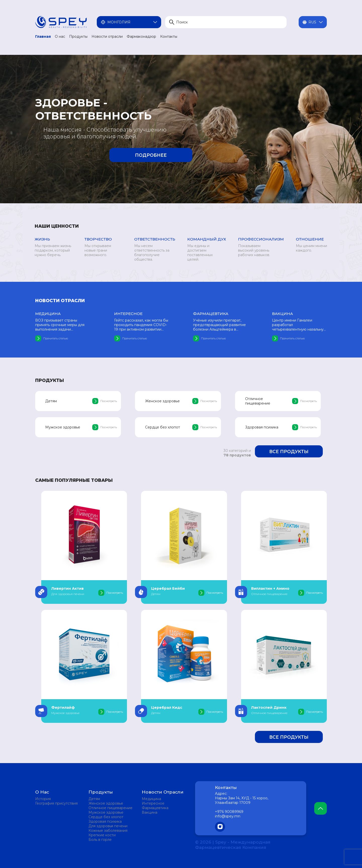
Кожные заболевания (108, 831)
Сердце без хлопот (106, 817)
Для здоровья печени (108, 826)
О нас (60, 36)
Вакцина (150, 812)
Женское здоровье (106, 803)
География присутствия (56, 803)
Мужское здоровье (106, 812)
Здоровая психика (105, 821)
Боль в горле (100, 840)
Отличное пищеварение (110, 808)
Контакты (169, 36)
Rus (313, 22)
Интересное (153, 803)
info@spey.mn (228, 816)
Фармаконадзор (141, 36)
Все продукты (289, 451)
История (43, 799)
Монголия (129, 22)
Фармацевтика (155, 808)
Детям (94, 799)
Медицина (151, 799)
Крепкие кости (102, 835)
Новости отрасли (107, 36)
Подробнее (151, 155)
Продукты (78, 36)
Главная (43, 36)
